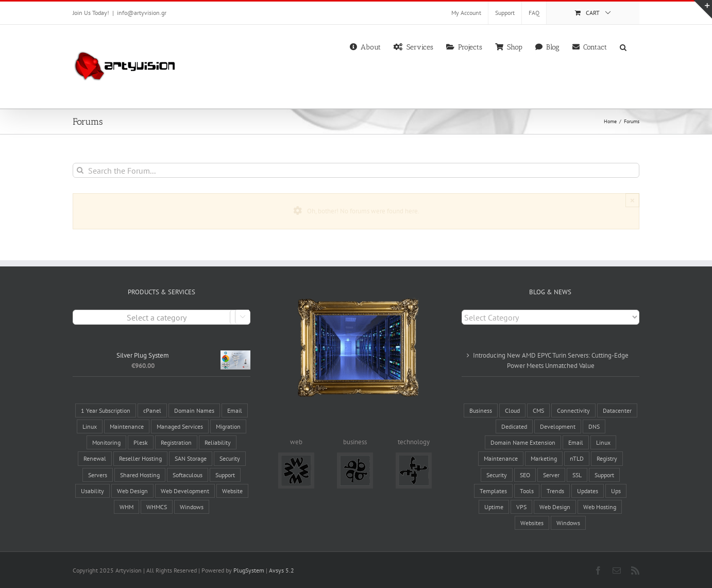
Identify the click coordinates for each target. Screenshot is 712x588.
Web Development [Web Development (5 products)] (185, 491)
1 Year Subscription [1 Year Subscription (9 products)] (106, 410)
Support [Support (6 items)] (604, 475)
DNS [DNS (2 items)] (594, 426)
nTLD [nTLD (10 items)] (577, 458)
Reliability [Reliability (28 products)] (218, 442)
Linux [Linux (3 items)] (603, 442)
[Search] (80, 170)
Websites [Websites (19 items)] (532, 523)
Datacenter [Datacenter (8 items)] (617, 410)
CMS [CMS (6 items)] (538, 410)
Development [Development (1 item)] (558, 426)
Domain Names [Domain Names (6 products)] (194, 410)
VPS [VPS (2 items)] (521, 507)
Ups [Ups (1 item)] (616, 491)
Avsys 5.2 (282, 570)
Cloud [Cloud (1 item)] (512, 410)
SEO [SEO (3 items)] (525, 475)
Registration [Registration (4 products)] (176, 442)
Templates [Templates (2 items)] (493, 491)
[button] (623, 46)
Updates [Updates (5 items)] (588, 491)
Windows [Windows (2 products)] (192, 507)
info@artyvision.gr (142, 13)
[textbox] (162, 318)
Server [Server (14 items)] (551, 475)
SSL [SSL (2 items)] (577, 475)
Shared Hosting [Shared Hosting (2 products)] (140, 475)
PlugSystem (249, 570)
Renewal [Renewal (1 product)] (95, 458)
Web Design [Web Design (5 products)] (132, 491)
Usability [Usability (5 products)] (92, 491)
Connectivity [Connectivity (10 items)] (573, 410)
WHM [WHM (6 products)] (126, 507)
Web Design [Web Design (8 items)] (555, 507)
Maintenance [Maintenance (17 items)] (501, 458)
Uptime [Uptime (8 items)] (494, 507)
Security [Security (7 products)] (230, 458)
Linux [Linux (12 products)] (90, 426)
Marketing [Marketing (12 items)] (544, 458)
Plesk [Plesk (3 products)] (141, 442)
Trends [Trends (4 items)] (555, 491)
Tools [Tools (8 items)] (527, 491)
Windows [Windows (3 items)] (568, 523)
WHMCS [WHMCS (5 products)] (157, 507)
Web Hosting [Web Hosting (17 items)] (600, 507)
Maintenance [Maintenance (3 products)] (127, 426)
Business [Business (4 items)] (481, 410)
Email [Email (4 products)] (235, 410)
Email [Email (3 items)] (576, 442)
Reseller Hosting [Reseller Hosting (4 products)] (140, 458)
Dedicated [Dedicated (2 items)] (514, 426)
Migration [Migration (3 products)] (228, 426)
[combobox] (162, 317)
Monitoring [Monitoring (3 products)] (106, 442)
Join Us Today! (91, 13)
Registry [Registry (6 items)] (607, 458)
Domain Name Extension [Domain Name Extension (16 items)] (523, 442)
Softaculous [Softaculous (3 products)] (188, 475)
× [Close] (632, 200)
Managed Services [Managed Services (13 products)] (180, 426)
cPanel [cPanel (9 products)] (152, 410)
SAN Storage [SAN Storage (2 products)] (191, 458)
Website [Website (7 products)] (232, 491)
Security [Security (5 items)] (497, 475)
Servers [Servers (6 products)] (98, 475)
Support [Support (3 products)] (225, 475)
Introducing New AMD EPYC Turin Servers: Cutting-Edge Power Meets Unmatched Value (551, 360)
